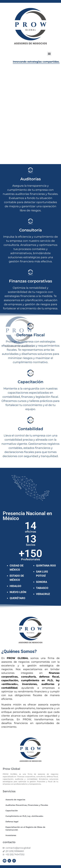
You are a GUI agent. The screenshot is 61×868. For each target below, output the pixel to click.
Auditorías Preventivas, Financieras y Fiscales (27, 805)
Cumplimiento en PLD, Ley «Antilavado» (24, 816)
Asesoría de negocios (15, 800)
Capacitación (12, 811)
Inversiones (11, 835)
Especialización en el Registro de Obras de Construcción (25, 828)
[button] (49, 54)
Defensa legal (12, 822)
